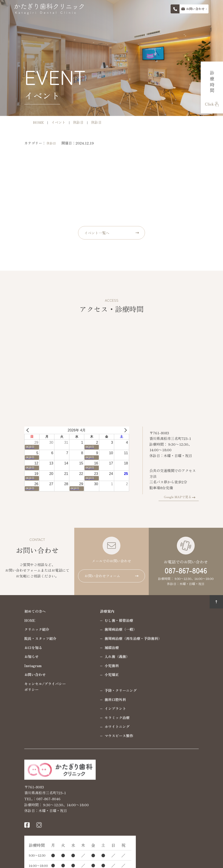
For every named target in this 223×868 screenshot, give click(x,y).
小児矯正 (99, 673)
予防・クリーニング (107, 689)
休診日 (38, 143)
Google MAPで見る (191, 496)
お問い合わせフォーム (102, 575)
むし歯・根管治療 (106, 619)
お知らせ (18, 655)
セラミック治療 (104, 716)
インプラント (102, 707)
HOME (17, 619)
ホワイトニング (104, 725)
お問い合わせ (22, 673)
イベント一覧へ (97, 233)
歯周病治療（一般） (107, 628)
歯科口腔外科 (102, 698)
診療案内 (94, 610)
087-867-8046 (186, 569)
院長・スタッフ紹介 (27, 637)
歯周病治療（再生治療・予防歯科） (120, 637)
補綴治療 (99, 646)
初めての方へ (22, 610)
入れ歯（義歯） (104, 655)
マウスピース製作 (106, 734)
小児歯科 (99, 664)
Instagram (20, 664)
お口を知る (20, 646)
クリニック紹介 (24, 628)
